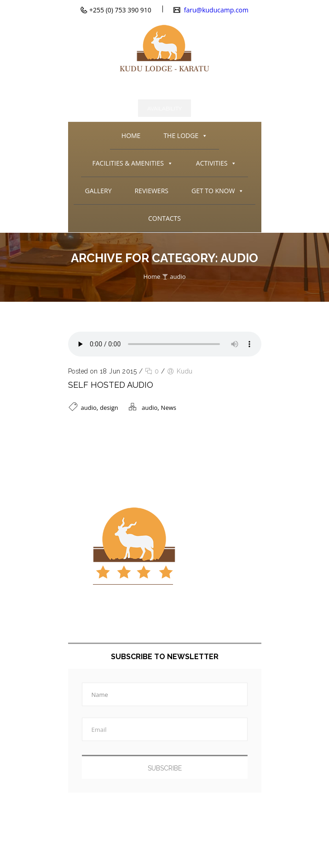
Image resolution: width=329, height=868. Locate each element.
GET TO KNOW (218, 191)
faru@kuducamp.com (215, 10)
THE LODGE (185, 136)
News (169, 408)
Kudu (185, 371)
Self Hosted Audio (111, 385)
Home (152, 276)
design (109, 408)
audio (178, 276)
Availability (164, 109)
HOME (131, 135)
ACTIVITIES (216, 163)
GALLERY (98, 191)
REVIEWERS (151, 191)
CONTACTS (164, 218)
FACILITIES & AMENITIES (133, 163)
